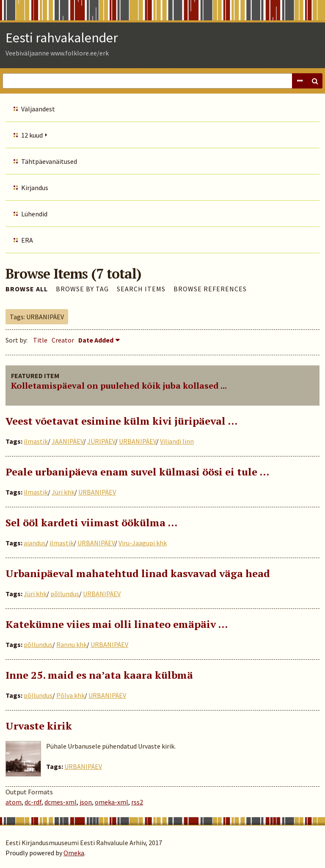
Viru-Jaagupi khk (143, 543)
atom (14, 802)
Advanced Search (300, 81)
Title (40, 340)
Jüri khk (63, 492)
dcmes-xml (61, 802)
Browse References (210, 289)
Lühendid (34, 214)
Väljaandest (38, 109)
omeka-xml (112, 802)
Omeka (74, 853)
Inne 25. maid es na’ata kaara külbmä (99, 675)
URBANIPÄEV (138, 441)
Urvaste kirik (39, 726)
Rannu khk (72, 644)
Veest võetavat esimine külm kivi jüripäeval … (121, 421)
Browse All (27, 289)
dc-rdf (33, 802)
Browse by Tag (82, 289)
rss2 (137, 802)
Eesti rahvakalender (62, 38)
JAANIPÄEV (67, 441)
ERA (27, 240)
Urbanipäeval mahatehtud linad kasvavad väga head (138, 573)
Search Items (141, 289)
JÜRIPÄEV (101, 441)
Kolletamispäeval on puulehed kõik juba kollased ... (119, 386)
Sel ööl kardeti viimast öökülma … (91, 522)
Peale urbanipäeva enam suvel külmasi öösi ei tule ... (137, 472)
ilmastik (36, 441)
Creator (63, 340)
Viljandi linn (177, 441)
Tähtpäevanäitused (49, 161)
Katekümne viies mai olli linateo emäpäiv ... (117, 624)
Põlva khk (70, 695)
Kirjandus (35, 188)
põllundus (65, 594)
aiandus (35, 543)
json (86, 802)
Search (315, 81)
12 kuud (32, 135)
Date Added (96, 340)
